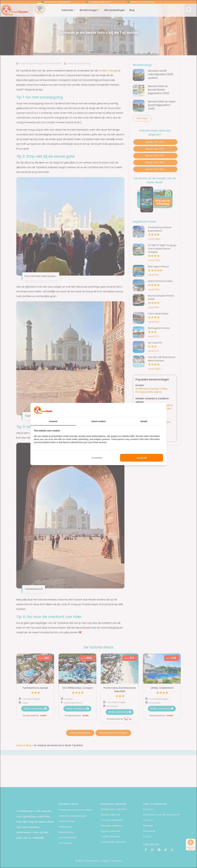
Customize (97, 458)
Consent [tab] (53, 421)
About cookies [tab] (98, 421)
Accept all (142, 458)
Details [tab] (144, 421)
